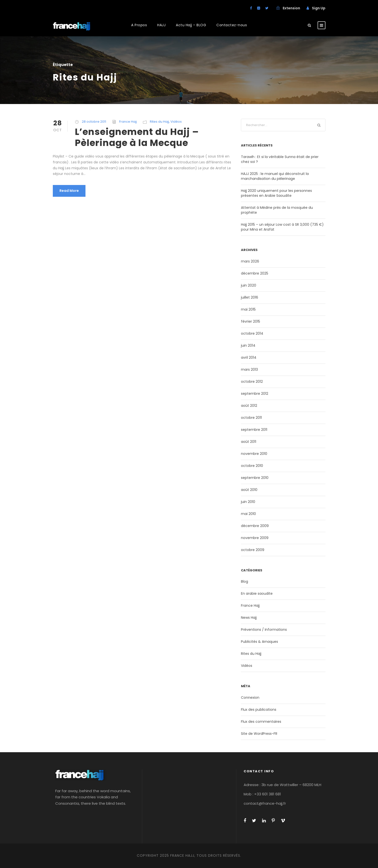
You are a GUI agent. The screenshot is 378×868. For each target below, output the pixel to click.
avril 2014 (249, 357)
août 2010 (249, 490)
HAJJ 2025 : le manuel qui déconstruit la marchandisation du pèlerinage (275, 176)
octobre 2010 (252, 466)
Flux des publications (259, 710)
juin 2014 (248, 345)
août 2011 (249, 442)
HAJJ (161, 25)
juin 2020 (249, 285)
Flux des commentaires (261, 722)
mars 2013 (249, 369)
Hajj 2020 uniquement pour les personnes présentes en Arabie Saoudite (276, 193)
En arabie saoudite (257, 593)
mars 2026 (250, 261)
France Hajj (128, 122)
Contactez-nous (232, 25)
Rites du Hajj (159, 122)
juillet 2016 (250, 297)
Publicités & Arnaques (259, 642)
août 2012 (249, 406)
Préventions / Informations (264, 630)
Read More (69, 191)
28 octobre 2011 (94, 122)
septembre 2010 (255, 478)
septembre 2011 (254, 430)
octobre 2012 (252, 381)
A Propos (139, 25)
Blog (245, 581)
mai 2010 (248, 514)
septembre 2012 (255, 394)
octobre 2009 (253, 550)
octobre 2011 (251, 418)
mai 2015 (248, 309)
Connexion (250, 697)
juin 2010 (248, 502)
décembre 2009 (255, 526)
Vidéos (176, 122)
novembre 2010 (254, 454)
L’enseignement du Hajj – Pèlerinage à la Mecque (137, 137)
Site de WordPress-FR (259, 734)
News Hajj (249, 618)
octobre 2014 (252, 333)
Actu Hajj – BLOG (191, 25)
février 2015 (251, 321)
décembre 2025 (255, 273)
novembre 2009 (255, 538)
